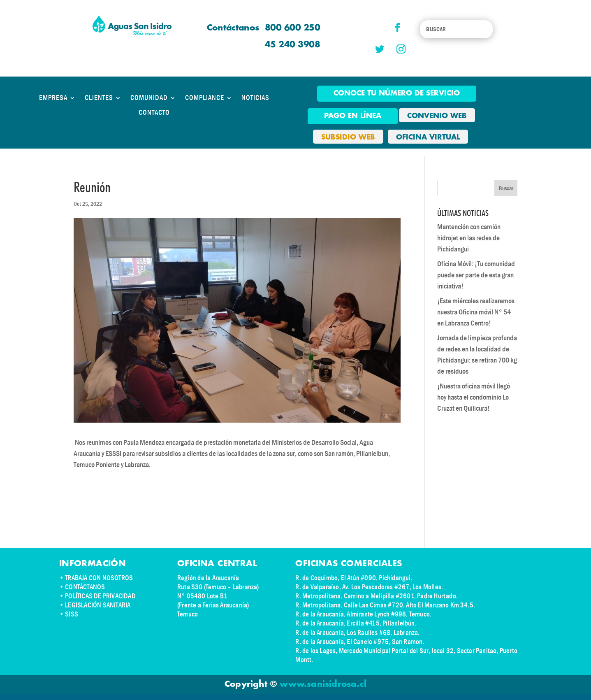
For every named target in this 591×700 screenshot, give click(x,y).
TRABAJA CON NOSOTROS (99, 578)
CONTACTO (154, 113)
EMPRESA (53, 98)
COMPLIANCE (205, 98)
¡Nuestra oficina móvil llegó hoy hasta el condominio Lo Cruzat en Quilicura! (474, 397)
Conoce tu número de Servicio (397, 93)
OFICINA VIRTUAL (428, 137)
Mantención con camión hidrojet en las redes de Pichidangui (469, 238)
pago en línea (353, 116)
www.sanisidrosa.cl (323, 684)
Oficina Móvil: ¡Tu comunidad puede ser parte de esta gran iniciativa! (476, 275)
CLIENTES (99, 98)
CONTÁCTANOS (85, 587)
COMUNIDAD (149, 98)
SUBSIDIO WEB (348, 137)
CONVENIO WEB (437, 116)
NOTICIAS (255, 98)
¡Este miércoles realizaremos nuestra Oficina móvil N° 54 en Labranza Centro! (476, 312)
